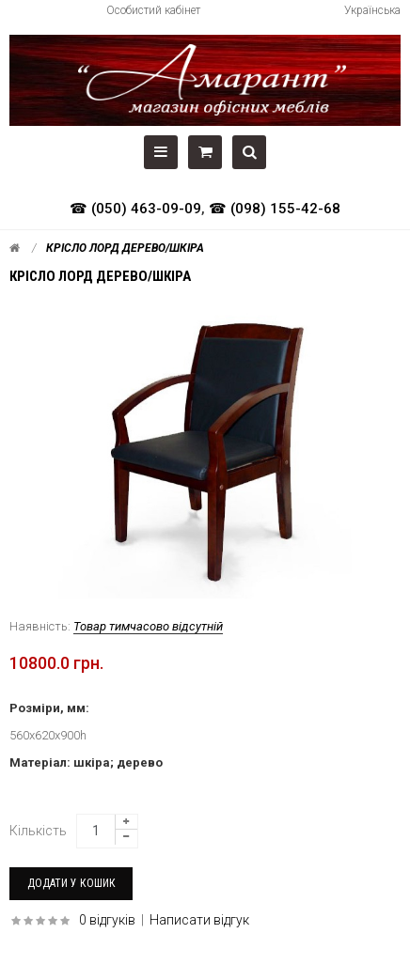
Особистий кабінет (153, 10)
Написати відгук (199, 920)
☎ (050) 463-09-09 (135, 209)
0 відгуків (107, 920)
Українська (372, 10)
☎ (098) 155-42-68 (275, 209)
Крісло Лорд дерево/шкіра (125, 248)
